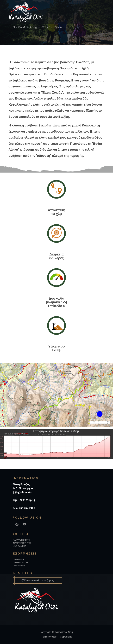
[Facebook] (17, 524)
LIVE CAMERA (20, 546)
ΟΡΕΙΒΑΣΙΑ (18, 559)
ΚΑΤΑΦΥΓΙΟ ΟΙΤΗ (21, 540)
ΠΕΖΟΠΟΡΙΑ (19, 566)
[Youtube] (24, 524)
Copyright (66, 637)
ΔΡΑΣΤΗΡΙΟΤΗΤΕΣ (22, 543)
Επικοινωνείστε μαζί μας (38, 580)
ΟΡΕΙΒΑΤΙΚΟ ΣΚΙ (21, 563)
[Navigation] (80, 12)
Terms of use (49, 637)
